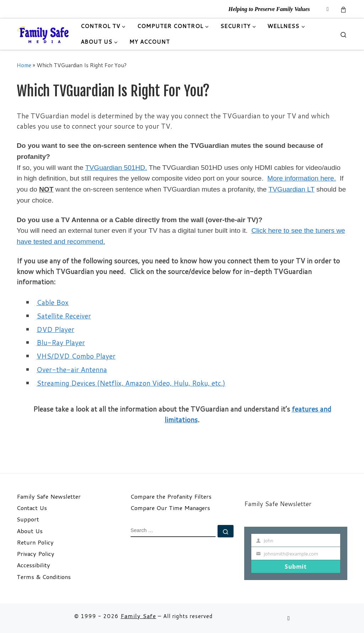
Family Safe (138, 616)
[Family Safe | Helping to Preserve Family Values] (43, 34)
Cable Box (53, 302)
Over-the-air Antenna (72, 369)
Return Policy (35, 542)
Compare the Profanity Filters (171, 497)
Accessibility (33, 565)
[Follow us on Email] (328, 9)
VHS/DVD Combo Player (76, 356)
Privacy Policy (36, 554)
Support (28, 519)
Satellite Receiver (64, 316)
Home (24, 65)
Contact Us (32, 508)
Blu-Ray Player (61, 342)
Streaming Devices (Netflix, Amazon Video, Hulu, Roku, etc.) (131, 383)
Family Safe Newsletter (49, 497)
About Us (30, 531)
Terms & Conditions (44, 577)
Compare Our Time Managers (170, 508)
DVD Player (55, 329)
